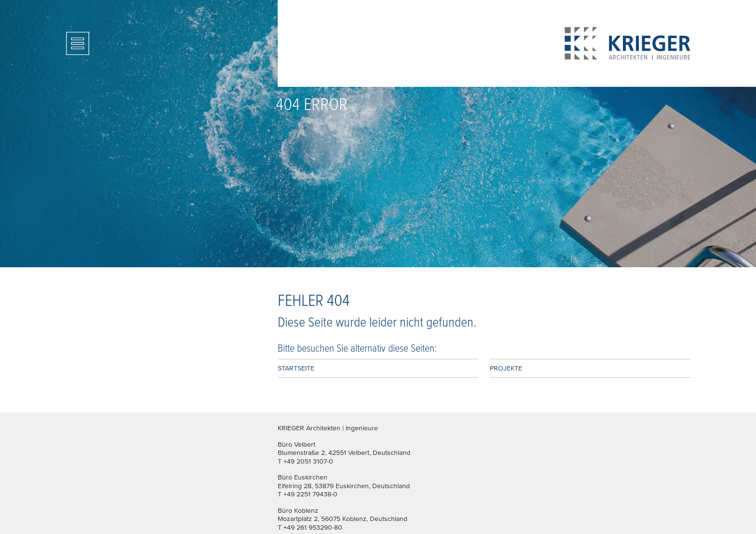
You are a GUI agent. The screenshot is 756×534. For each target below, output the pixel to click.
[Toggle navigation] (78, 43)
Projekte (506, 368)
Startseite (296, 368)
